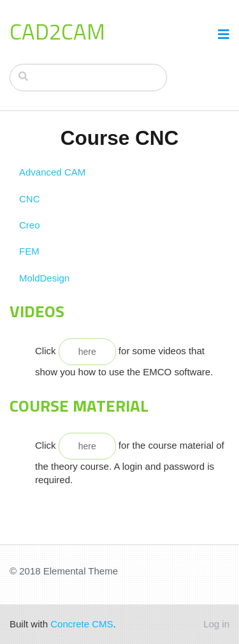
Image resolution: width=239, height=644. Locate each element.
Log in (216, 624)
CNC (30, 199)
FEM (29, 251)
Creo (30, 225)
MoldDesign (44, 278)
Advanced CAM (52, 172)
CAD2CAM (57, 31)
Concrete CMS (82, 624)
